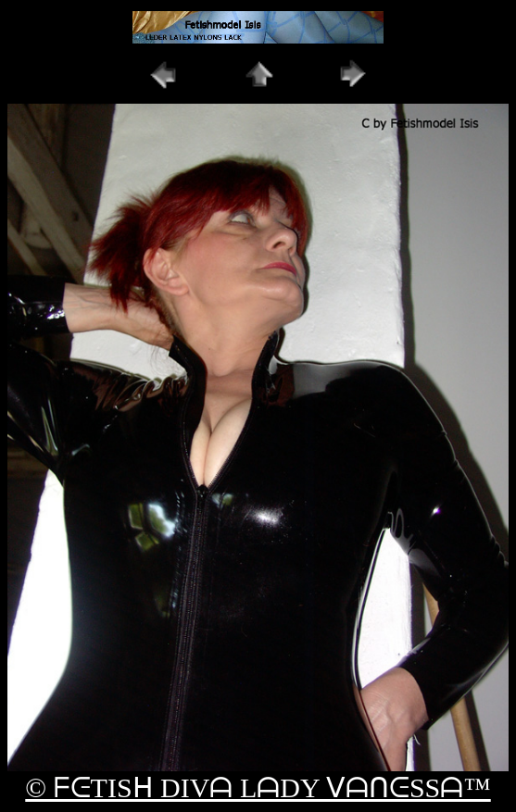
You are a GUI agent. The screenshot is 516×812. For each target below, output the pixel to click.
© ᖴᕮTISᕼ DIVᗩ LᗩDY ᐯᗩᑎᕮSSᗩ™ (258, 787)
